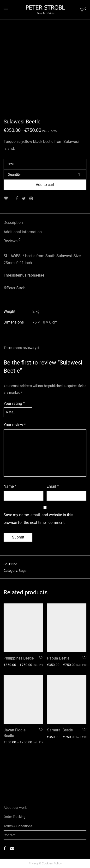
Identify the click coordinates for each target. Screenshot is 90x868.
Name (10, 524)
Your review (15, 462)
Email (53, 524)
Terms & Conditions (18, 826)
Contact (10, 835)
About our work (15, 808)
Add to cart (45, 222)
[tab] (45, 260)
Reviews (12, 278)
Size (11, 201)
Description (13, 260)
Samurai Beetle (60, 767)
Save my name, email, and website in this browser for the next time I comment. (38, 556)
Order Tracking (15, 817)
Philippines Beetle (19, 695)
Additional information (23, 269)
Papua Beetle (58, 695)
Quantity (14, 212)
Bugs (23, 608)
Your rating (14, 441)
